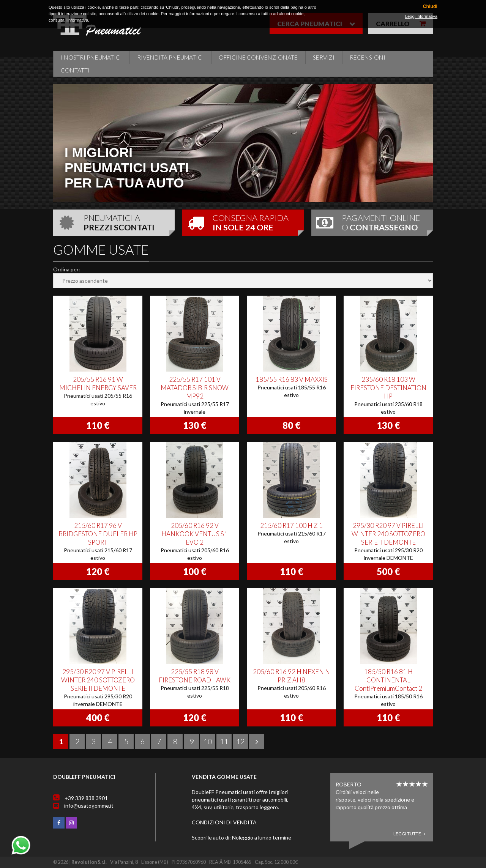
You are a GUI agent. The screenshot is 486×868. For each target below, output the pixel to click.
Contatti (75, 70)
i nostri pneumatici (91, 57)
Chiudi (430, 7)
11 (224, 741)
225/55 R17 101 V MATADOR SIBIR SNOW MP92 (195, 388)
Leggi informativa (421, 16)
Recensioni (368, 57)
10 (208, 741)
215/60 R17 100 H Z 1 (291, 525)
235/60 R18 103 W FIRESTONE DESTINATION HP (388, 388)
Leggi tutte (409, 834)
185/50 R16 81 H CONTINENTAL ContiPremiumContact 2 (388, 680)
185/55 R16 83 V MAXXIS (292, 379)
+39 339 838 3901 (86, 798)
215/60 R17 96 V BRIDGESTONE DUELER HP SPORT (98, 534)
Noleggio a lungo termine (262, 837)
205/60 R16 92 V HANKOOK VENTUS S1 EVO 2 (195, 534)
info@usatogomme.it (89, 806)
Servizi (324, 57)
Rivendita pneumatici (170, 57)
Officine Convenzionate (258, 57)
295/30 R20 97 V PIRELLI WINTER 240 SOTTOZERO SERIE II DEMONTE (388, 534)
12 (240, 741)
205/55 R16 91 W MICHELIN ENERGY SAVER (98, 384)
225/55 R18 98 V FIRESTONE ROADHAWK (195, 676)
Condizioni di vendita (224, 822)
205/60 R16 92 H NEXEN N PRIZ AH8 (291, 676)
